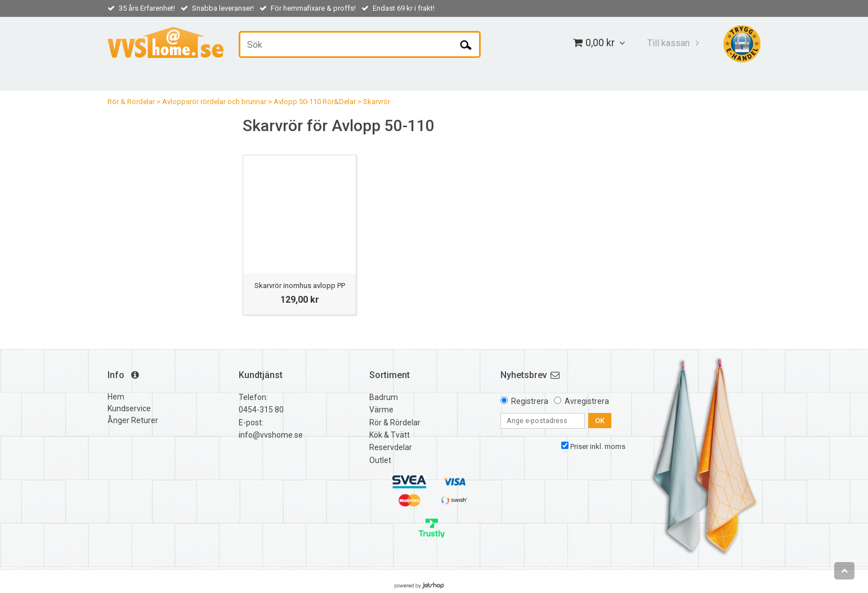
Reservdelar (391, 447)
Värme (381, 410)
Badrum (384, 397)
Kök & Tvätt (390, 435)
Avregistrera (587, 401)
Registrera (530, 401)
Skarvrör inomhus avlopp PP (300, 286)
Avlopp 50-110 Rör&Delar (315, 102)
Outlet (380, 460)
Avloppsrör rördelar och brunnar (214, 102)
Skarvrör (377, 102)
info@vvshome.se (271, 435)
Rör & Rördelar (131, 102)
